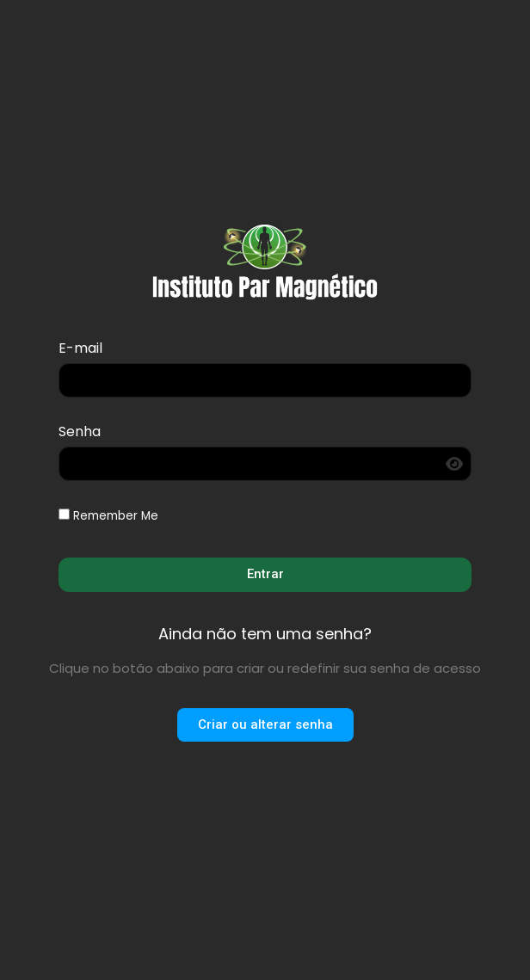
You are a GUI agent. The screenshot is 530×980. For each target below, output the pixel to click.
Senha (80, 433)
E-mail (80, 350)
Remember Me (108, 516)
